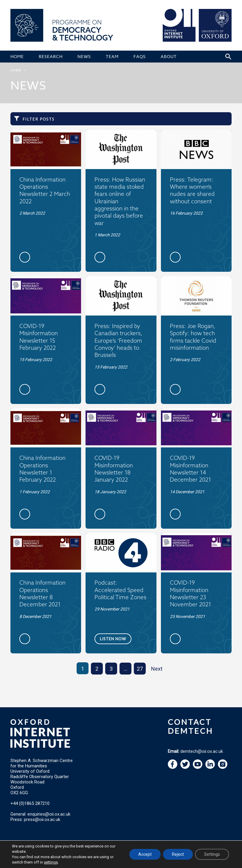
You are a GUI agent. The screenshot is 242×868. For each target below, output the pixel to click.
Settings (212, 854)
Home (16, 70)
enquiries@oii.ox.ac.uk (49, 814)
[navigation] (198, 767)
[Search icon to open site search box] (228, 57)
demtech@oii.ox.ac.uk (202, 751)
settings (51, 862)
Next (157, 669)
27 (140, 669)
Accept (145, 854)
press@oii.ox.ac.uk (42, 819)
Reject (178, 854)
